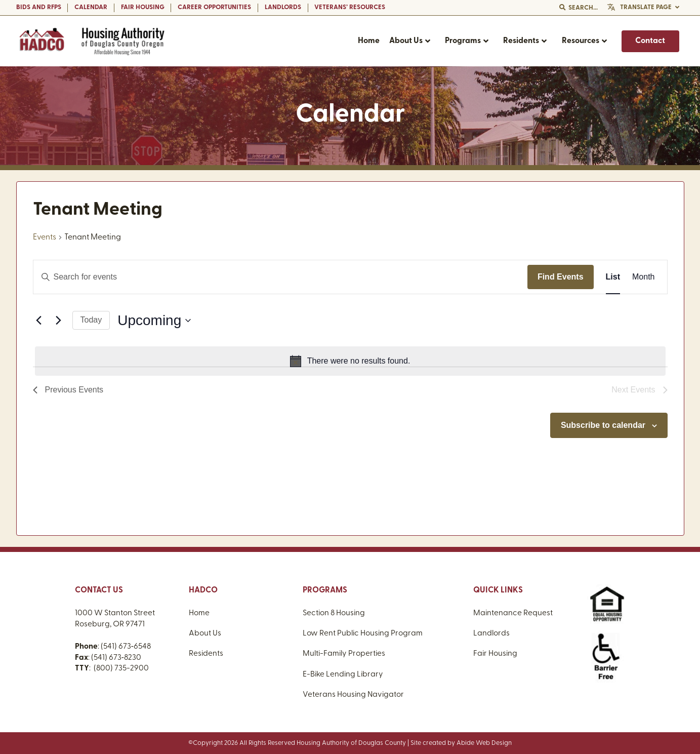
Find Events (561, 277)
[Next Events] (59, 321)
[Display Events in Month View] (643, 277)
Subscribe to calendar (603, 425)
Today (91, 320)
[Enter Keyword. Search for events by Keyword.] (280, 277)
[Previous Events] (39, 321)
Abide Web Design (484, 743)
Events (45, 237)
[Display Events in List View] (613, 277)
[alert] (350, 361)
